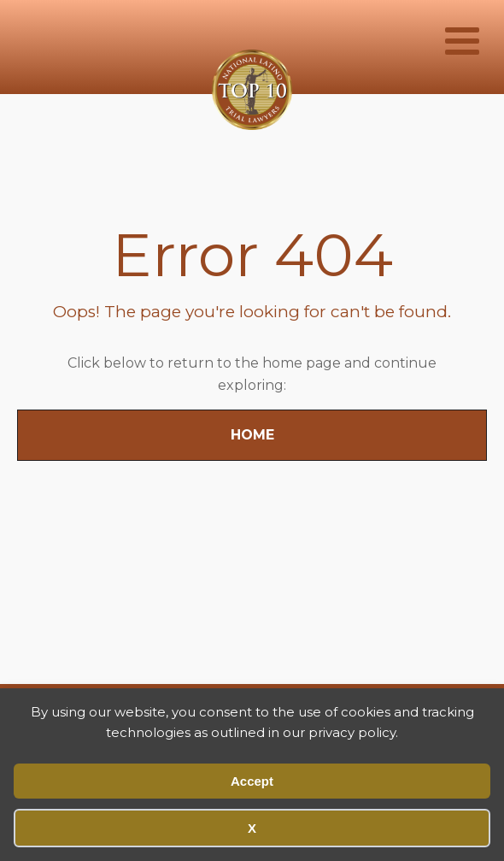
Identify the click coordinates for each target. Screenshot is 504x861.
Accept (252, 781)
